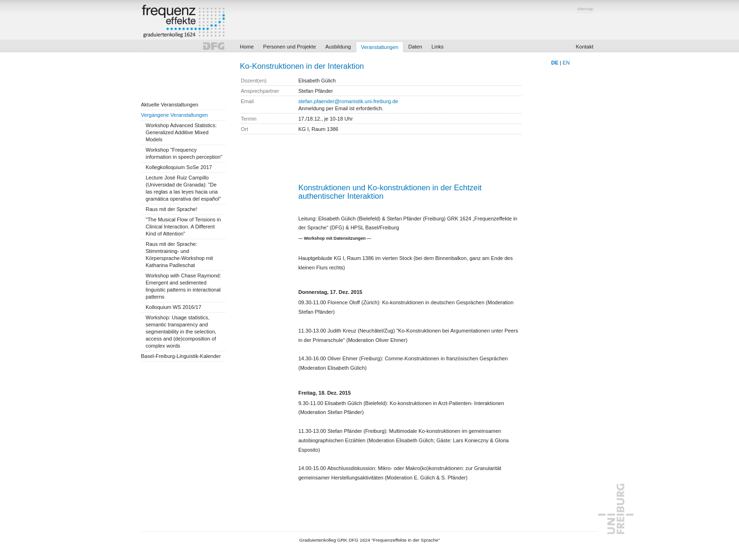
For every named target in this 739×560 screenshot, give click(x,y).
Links (438, 47)
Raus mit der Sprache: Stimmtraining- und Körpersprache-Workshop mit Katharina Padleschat (179, 255)
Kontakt (585, 47)
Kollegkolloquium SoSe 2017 (179, 167)
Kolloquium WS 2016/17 (173, 307)
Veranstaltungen (380, 47)
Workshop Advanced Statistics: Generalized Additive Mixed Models (181, 132)
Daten (415, 47)
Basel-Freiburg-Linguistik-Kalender (181, 356)
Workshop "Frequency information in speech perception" (184, 153)
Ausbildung (338, 47)
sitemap (585, 9)
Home (247, 47)
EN (566, 63)
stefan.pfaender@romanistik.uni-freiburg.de (348, 101)
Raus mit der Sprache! (171, 209)
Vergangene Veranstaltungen (174, 115)
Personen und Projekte (289, 47)
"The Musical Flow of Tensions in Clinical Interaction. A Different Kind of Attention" (183, 227)
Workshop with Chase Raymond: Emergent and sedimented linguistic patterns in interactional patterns (183, 286)
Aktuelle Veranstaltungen (170, 105)
